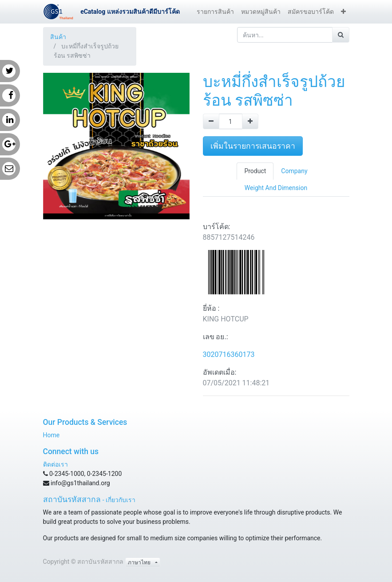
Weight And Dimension (276, 188)
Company (294, 171)
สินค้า (58, 37)
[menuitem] (215, 12)
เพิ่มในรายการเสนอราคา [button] (253, 146)
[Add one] (250, 121)
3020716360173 (229, 354)
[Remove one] (211, 121)
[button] (343, 12)
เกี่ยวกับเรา (121, 500)
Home (51, 435)
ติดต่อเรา (55, 464)
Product (255, 171)
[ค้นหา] (341, 35)
